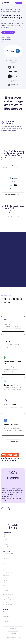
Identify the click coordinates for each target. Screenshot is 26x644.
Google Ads (5, 559)
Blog (4, 542)
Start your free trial (8, 32)
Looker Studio (6, 575)
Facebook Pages (16, 9)
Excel (4, 585)
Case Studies (5, 544)
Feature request (6, 616)
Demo (4, 614)
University (5, 539)
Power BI (5, 578)
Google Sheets (6, 580)
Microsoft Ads (6, 561)
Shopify (4, 564)
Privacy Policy (13, 629)
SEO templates (6, 602)
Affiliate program (6, 621)
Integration (8, 9)
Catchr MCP (5, 547)
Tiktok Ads (5, 566)
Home (3, 9)
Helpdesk (5, 619)
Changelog (5, 624)
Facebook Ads (6, 556)
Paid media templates (7, 605)
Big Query (5, 583)
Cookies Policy (13, 634)
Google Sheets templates (8, 600)
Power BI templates (7, 597)
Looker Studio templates (8, 595)
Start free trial (19, 3)
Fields (4, 537)
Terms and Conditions (13, 631)
